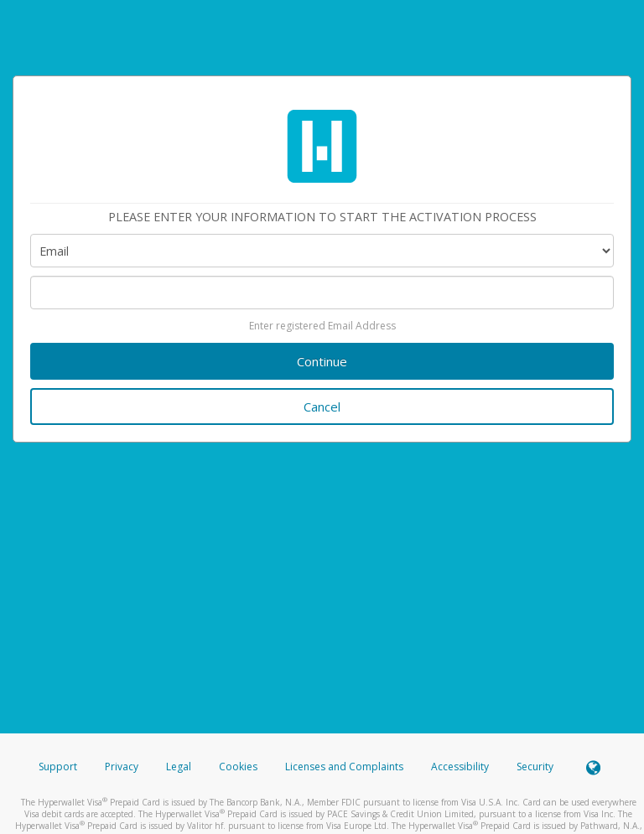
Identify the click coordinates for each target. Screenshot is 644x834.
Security (535, 767)
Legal (179, 767)
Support (58, 767)
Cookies (238, 767)
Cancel (322, 407)
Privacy (122, 767)
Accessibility (460, 767)
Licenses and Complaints (345, 767)
